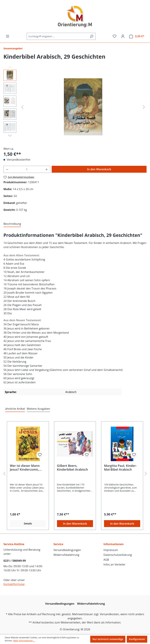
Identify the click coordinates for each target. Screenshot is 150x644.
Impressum (111, 550)
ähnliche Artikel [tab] (15, 409)
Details (28, 523)
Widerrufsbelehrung (66, 555)
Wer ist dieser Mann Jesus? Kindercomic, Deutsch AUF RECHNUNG (25, 468)
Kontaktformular (14, 584)
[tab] (12, 224)
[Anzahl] (27, 169)
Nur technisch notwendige (108, 639)
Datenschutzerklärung (118, 555)
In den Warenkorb (99, 169)
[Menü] (8, 36)
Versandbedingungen (67, 550)
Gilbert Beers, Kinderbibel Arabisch (73, 468)
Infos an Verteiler (114, 564)
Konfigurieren (137, 639)
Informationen (114, 544)
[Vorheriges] (22, 107)
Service (58, 544)
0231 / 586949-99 (15, 561)
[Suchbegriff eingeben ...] (57, 36)
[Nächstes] (144, 107)
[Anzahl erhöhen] (47, 169)
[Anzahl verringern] (7, 169)
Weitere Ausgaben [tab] (38, 409)
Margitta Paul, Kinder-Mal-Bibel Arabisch (120, 468)
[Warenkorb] (137, 36)
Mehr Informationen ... (24, 641)
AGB (106, 560)
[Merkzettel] (115, 36)
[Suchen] (92, 36)
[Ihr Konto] (123, 36)
